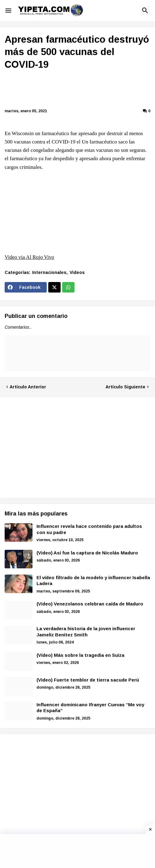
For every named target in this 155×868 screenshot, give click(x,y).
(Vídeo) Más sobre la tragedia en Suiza (80, 655)
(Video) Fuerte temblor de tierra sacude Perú (88, 680)
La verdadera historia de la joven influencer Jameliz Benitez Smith (86, 632)
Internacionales (49, 272)
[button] (8, 11)
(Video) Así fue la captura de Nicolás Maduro (87, 553)
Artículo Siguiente (125, 387)
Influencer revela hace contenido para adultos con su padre (89, 529)
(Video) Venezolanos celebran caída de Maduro (90, 604)
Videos (77, 272)
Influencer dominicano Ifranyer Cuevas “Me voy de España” (90, 708)
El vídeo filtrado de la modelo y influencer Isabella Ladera (93, 581)
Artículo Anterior (28, 387)
